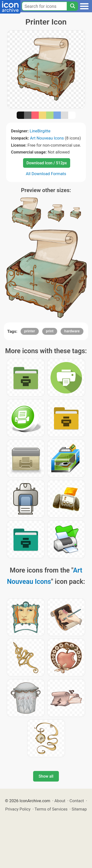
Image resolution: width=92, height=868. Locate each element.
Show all (46, 776)
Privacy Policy (18, 809)
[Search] (72, 6)
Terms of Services (51, 809)
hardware (72, 331)
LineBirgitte (40, 131)
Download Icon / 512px (47, 163)
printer (30, 331)
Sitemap (79, 809)
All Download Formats (46, 174)
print (50, 331)
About (60, 801)
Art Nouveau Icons (47, 138)
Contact (77, 801)
